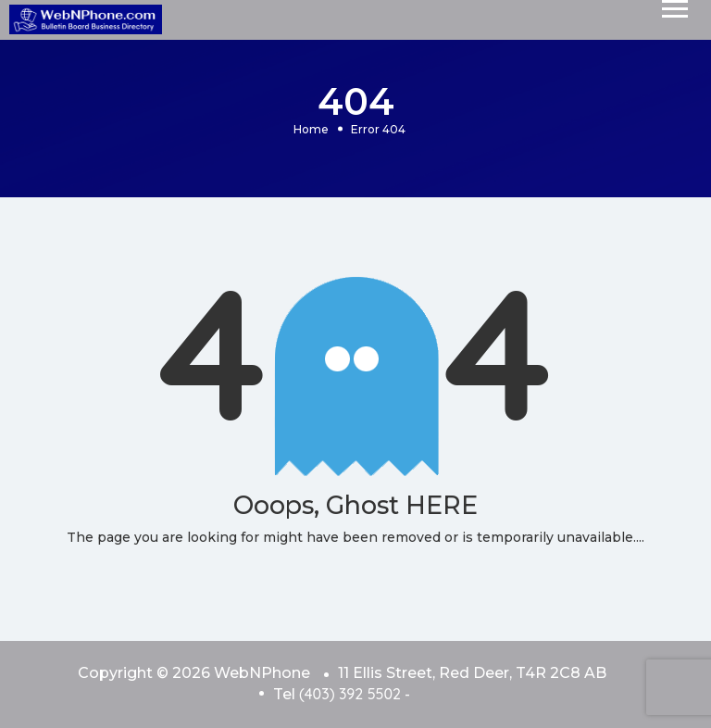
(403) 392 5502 (350, 694)
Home (311, 128)
